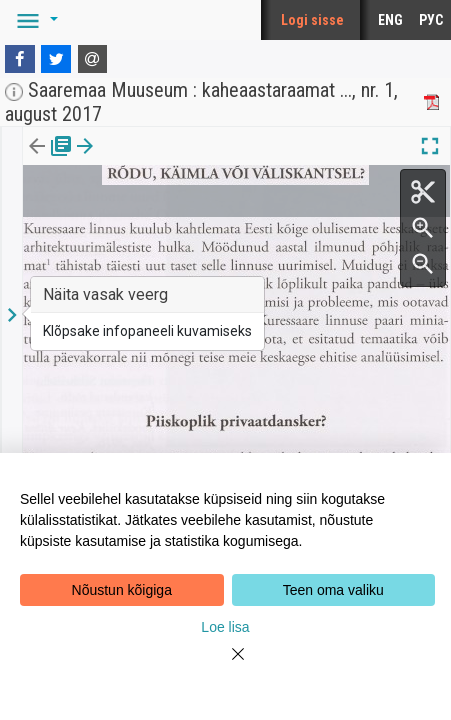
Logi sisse (312, 20)
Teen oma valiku (333, 590)
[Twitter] (56, 59)
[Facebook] (20, 59)
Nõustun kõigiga (122, 590)
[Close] (226, 666)
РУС (431, 20)
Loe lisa (225, 627)
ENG (390, 20)
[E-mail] (93, 59)
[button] (34, 20)
